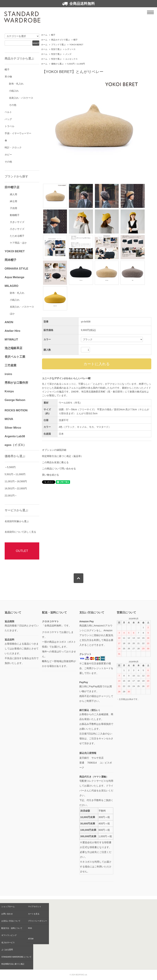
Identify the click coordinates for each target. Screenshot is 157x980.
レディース (70, 49)
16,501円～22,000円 (16, 488)
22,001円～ (11, 496)
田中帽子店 (12, 187)
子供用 (13, 208)
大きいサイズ (17, 222)
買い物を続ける (50, 475)
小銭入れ (14, 91)
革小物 (8, 77)
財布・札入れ (16, 84)
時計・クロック (13, 147)
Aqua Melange (15, 277)
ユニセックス (71, 59)
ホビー (8, 155)
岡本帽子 (11, 260)
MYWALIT (11, 339)
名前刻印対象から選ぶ (17, 521)
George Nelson (15, 400)
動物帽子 (15, 215)
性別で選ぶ (56, 49)
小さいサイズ (17, 229)
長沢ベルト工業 (15, 357)
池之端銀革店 (13, 348)
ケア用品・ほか (18, 243)
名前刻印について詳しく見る (20, 532)
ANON (9, 322)
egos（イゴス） (15, 445)
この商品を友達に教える (55, 462)
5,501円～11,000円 (76, 64)
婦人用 (13, 194)
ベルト (8, 112)
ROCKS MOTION (16, 410)
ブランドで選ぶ (58, 45)
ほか (12, 314)
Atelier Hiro (12, 331)
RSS (30, 928)
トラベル (10, 126)
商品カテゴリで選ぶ (61, 40)
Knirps (9, 391)
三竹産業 (11, 365)
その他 (13, 105)
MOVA (9, 419)
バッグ (8, 119)
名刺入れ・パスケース (21, 98)
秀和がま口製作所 (16, 383)
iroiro (8, 374)
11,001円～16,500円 (16, 481)
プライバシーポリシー (38, 921)
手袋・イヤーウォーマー (18, 133)
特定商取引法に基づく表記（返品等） (63, 456)
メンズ (68, 54)
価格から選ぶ (57, 64)
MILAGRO (11, 286)
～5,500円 (10, 467)
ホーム (44, 35)
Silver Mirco (13, 428)
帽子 (53, 35)
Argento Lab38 (15, 436)
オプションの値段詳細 (54, 450)
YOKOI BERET (76, 45)
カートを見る (34, 914)
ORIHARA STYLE (16, 269)
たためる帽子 (17, 236)
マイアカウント (35, 907)
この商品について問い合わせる (59, 469)
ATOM (31, 939)
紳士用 (13, 201)
